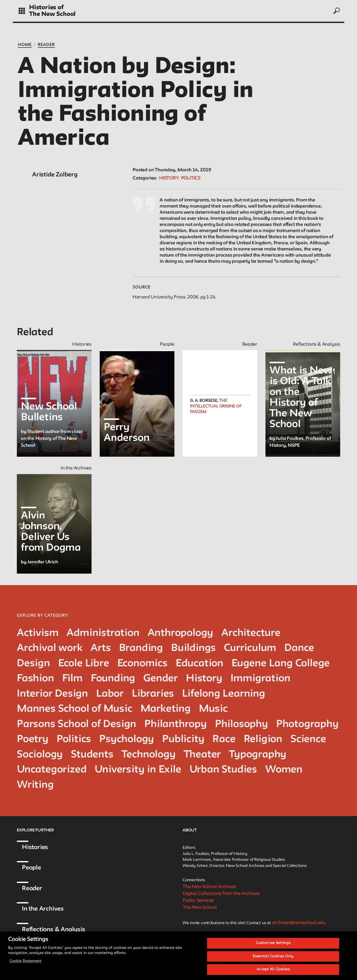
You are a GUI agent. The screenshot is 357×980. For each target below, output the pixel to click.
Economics (142, 664)
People (31, 868)
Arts (101, 648)
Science (308, 739)
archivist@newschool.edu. (299, 923)
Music (213, 709)
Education (200, 664)
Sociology (40, 755)
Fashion (35, 679)
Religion (263, 739)
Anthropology (181, 633)
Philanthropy (176, 724)
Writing (35, 785)
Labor (110, 694)
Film (72, 679)
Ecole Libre (84, 664)
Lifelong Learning (224, 694)
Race (224, 739)
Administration (103, 633)
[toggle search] (336, 11)
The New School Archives (209, 887)
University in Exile (138, 770)
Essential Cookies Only (273, 958)
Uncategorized (52, 770)
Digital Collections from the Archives (221, 894)
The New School (52, 14)
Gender (161, 679)
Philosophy (241, 724)
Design (33, 664)
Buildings (193, 648)
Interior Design (52, 694)
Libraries (153, 694)
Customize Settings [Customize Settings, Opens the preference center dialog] (273, 945)
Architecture (251, 633)
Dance (299, 648)
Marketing (166, 709)
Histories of (46, 8)
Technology (149, 755)
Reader (46, 45)
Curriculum (250, 648)
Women (284, 770)
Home (25, 45)
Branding (141, 648)
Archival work (50, 648)
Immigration (260, 679)
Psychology (127, 739)
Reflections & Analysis (54, 930)
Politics (191, 178)
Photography (307, 724)
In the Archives (43, 909)
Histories (35, 847)
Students (92, 755)
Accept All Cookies (273, 971)
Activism (38, 633)
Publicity (183, 739)
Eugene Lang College (281, 664)
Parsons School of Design (76, 724)
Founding (113, 679)
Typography (258, 755)
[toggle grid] (22, 11)
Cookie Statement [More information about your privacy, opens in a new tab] (25, 963)
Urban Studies (223, 770)
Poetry (33, 739)
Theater (202, 755)
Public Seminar (198, 901)
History (169, 178)
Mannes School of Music (75, 709)
